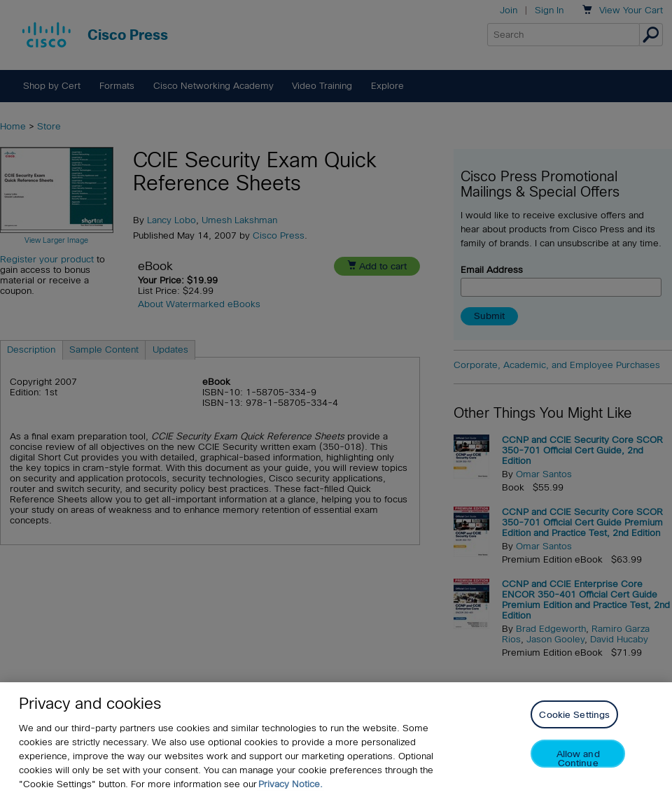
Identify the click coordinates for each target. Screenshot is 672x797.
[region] (336, 740)
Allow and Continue (578, 758)
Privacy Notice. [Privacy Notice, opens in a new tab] (290, 784)
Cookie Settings (574, 715)
